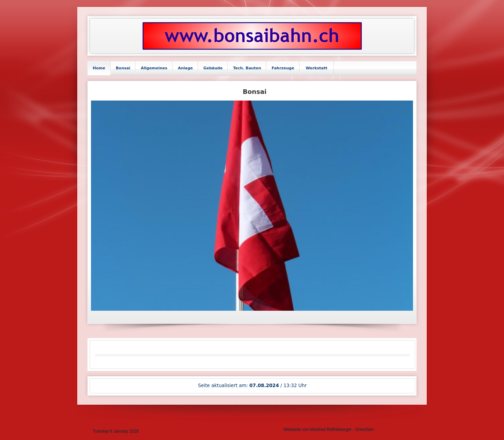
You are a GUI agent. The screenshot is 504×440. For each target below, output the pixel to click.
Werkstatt (317, 68)
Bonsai (123, 68)
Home (99, 68)
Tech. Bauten (247, 68)
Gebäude (213, 68)
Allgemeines (154, 68)
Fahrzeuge (283, 68)
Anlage (185, 68)
